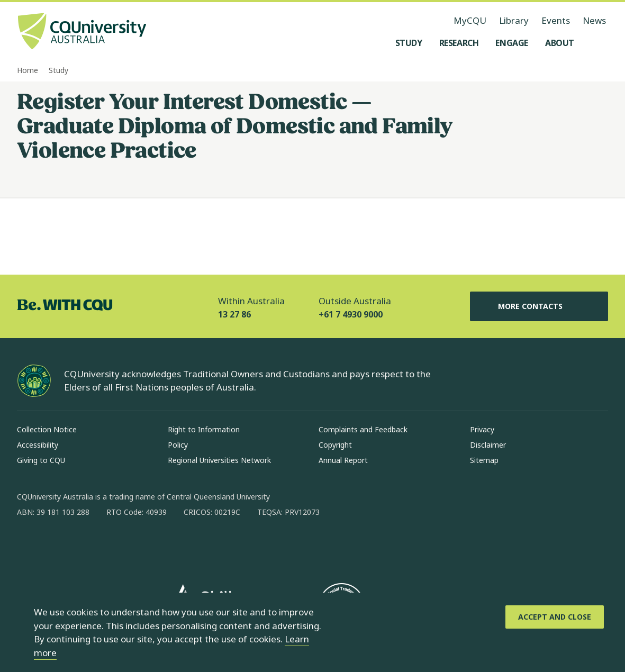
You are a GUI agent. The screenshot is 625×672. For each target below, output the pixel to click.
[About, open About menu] (560, 43)
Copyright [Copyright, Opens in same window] (335, 445)
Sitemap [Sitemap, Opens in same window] (484, 460)
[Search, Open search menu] (597, 43)
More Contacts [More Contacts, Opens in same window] (539, 306)
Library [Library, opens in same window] (514, 20)
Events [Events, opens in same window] (556, 20)
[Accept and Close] (555, 617)
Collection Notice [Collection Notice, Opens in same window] (47, 429)
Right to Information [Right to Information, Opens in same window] (204, 429)
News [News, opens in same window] (594, 20)
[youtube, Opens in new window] (139, 546)
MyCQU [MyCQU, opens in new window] (470, 20)
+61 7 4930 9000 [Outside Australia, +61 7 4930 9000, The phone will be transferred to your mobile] (351, 314)
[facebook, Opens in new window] (29, 546)
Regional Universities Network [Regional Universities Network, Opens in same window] (219, 460)
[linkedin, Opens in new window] (84, 546)
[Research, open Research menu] (459, 43)
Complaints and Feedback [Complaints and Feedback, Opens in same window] (363, 429)
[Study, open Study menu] (409, 43)
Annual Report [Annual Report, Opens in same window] (343, 460)
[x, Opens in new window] (111, 546)
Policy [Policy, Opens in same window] (178, 445)
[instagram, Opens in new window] (56, 546)
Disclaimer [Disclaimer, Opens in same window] (488, 445)
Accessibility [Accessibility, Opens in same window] (38, 445)
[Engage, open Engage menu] (512, 43)
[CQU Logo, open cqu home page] (82, 32)
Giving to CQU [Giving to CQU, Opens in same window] (41, 460)
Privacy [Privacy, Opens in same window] (482, 429)
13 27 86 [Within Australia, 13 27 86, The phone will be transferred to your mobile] (234, 314)
